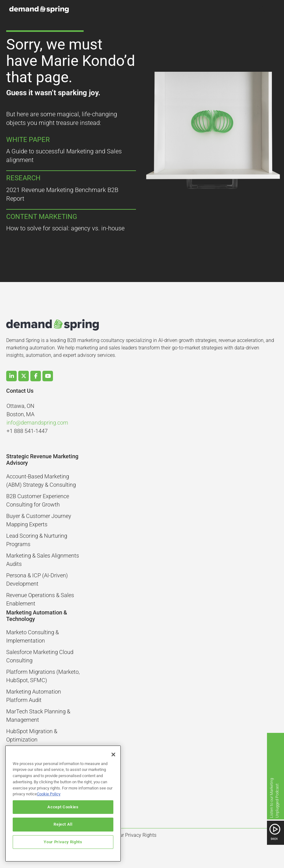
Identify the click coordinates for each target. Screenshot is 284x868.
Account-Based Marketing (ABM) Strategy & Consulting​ (41, 481)
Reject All (63, 824)
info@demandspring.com (37, 423)
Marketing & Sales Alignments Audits (43, 560)
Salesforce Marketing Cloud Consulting (40, 656)
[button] (262, 10)
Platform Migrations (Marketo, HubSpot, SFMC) (43, 676)
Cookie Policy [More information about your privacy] (49, 794)
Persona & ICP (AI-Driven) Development (37, 579)
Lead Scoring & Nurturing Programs (37, 540)
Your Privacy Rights (63, 842)
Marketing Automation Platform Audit (34, 696)
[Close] (113, 755)
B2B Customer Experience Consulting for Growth (38, 500)
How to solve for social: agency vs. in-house (65, 228)
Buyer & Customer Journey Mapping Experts (39, 520)
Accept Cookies (63, 807)
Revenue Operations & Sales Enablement (40, 599)
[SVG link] (275, 829)
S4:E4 (274, 839)
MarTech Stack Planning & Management (38, 716)
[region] (63, 804)
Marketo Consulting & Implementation (33, 636)
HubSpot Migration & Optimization (32, 735)
